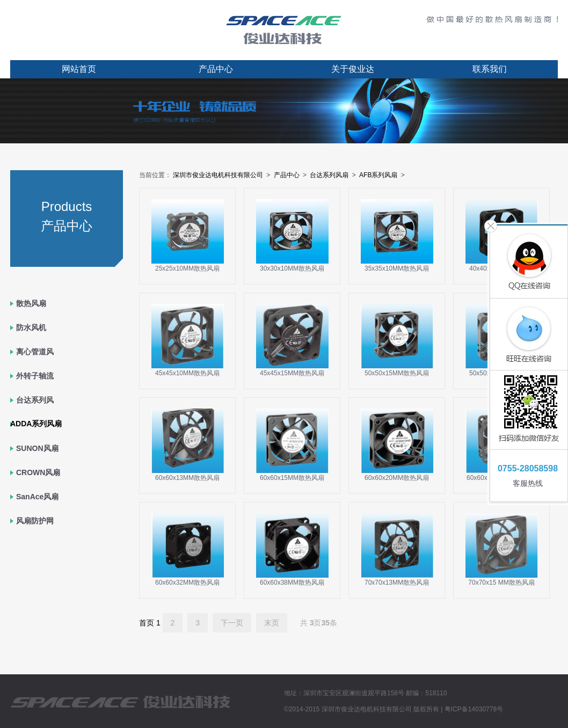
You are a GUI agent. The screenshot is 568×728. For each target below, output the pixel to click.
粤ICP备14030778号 (474, 709)
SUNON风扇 (37, 448)
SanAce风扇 (37, 497)
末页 (272, 623)
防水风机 (31, 327)
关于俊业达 (353, 69)
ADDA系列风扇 (36, 424)
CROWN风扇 (38, 472)
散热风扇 (31, 303)
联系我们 (490, 69)
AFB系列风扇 (378, 175)
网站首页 (79, 69)
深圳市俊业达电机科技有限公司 (218, 175)
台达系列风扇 (329, 175)
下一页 (232, 623)
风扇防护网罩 (35, 533)
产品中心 (216, 69)
